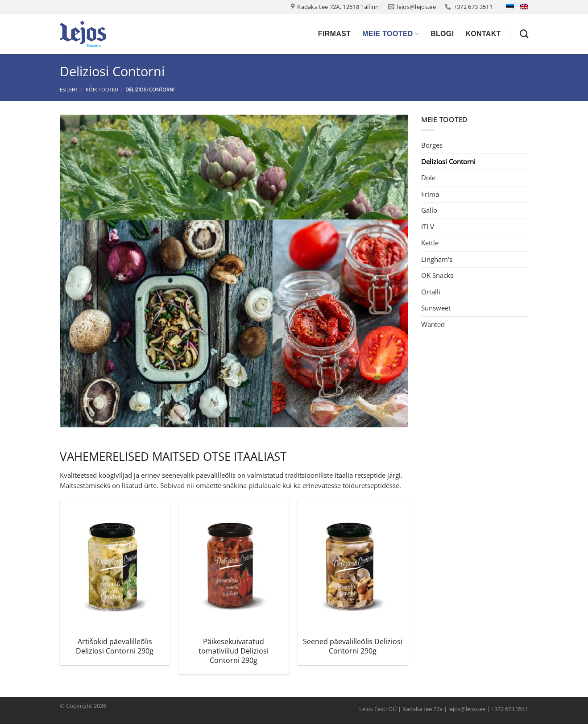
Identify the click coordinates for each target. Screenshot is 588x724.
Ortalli (431, 292)
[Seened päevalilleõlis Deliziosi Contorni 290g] (353, 566)
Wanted (433, 324)
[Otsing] (524, 34)
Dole (428, 178)
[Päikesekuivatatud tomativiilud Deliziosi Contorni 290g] (234, 566)
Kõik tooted (102, 89)
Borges (432, 145)
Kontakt (483, 34)
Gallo (429, 210)
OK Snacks (437, 275)
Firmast (334, 34)
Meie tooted (391, 34)
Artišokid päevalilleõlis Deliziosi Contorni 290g (115, 646)
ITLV (428, 227)
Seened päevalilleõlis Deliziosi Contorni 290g (353, 646)
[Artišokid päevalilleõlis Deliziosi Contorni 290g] (115, 566)
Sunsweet (436, 308)
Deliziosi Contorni (448, 161)
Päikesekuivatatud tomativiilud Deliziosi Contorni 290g (234, 651)
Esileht (69, 89)
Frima (430, 194)
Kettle (430, 243)
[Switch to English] (524, 7)
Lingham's (437, 259)
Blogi (442, 34)
